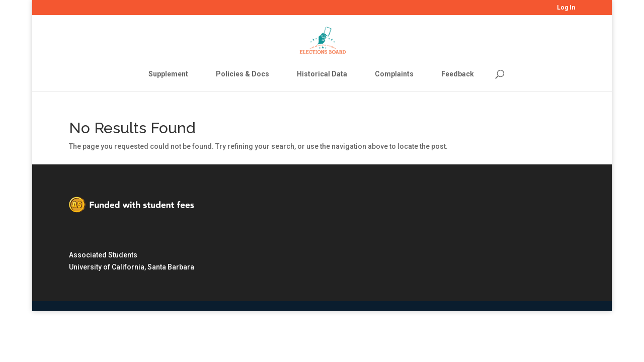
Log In (566, 8)
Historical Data (322, 74)
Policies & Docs (243, 74)
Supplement (168, 74)
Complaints (394, 74)
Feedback (458, 74)
